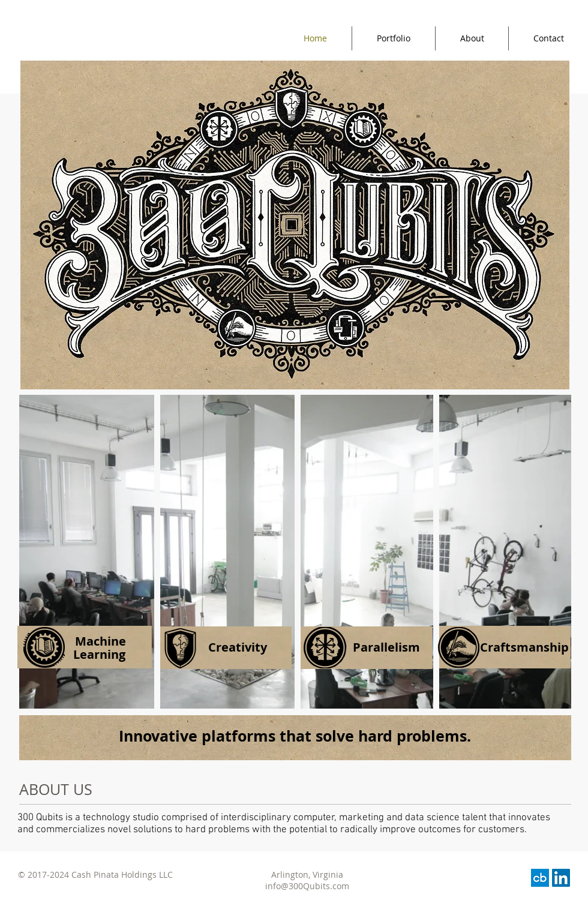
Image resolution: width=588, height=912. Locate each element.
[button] (369, 647)
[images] (540, 878)
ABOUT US (56, 789)
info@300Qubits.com (307, 886)
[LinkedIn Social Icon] (561, 878)
